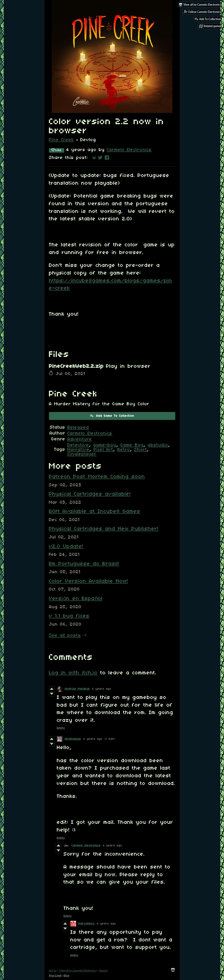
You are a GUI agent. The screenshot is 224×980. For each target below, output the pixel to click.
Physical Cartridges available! (90, 494)
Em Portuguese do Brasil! (84, 564)
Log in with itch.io (73, 673)
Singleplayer (82, 454)
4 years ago (102, 689)
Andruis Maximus (77, 689)
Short (141, 450)
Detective (78, 445)
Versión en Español (76, 599)
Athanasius (73, 739)
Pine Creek (61, 140)
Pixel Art (103, 450)
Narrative (79, 450)
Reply (61, 728)
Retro (124, 450)
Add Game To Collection (112, 416)
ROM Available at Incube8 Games (95, 512)
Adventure (80, 439)
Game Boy (132, 445)
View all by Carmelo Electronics (78, 970)
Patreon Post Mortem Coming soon (97, 477)
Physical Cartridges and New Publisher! (104, 529)
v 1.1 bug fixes (69, 616)
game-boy (105, 445)
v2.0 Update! (66, 547)
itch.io (53, 970)
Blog (66, 975)
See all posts (65, 635)
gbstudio (158, 445)
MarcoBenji (86, 924)
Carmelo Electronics (129, 150)
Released (78, 428)
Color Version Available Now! (89, 581)
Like (57, 150)
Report (104, 970)
